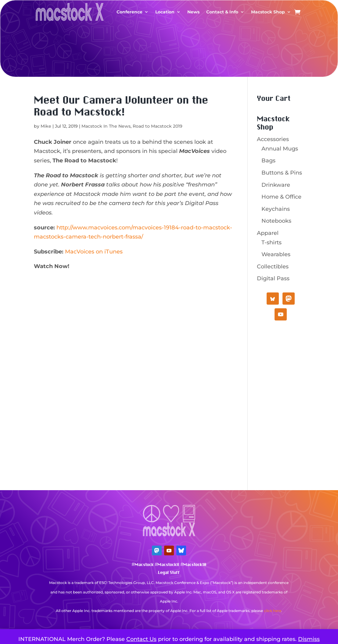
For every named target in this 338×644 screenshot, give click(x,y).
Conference (129, 12)
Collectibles (273, 267)
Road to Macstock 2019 (158, 126)
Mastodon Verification (169, 620)
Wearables (276, 254)
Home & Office (281, 197)
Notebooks (276, 221)
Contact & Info (222, 12)
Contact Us (141, 639)
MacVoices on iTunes (94, 252)
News (193, 12)
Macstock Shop (268, 12)
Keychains (276, 209)
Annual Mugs (280, 149)
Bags (268, 161)
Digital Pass (273, 278)
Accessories (273, 139)
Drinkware (276, 185)
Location (165, 12)
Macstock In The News (106, 126)
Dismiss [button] (309, 639)
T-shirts (271, 242)
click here (273, 611)
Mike (46, 126)
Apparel (268, 233)
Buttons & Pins (282, 173)
